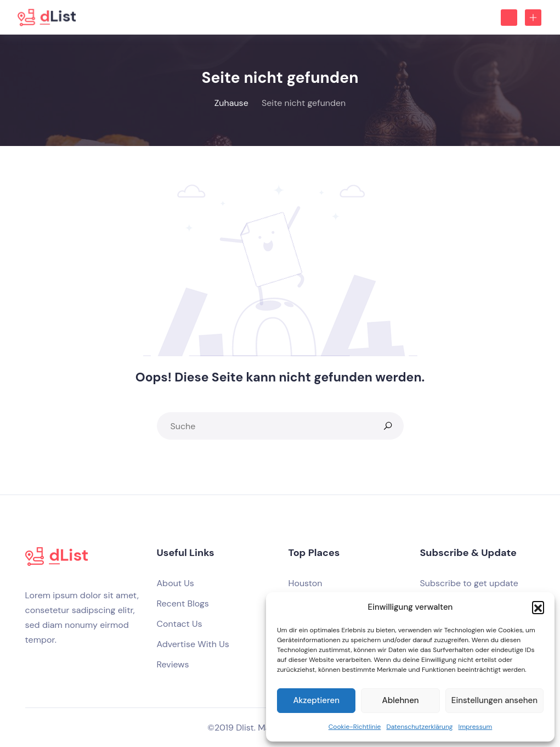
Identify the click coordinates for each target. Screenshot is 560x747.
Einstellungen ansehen (494, 700)
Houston (306, 583)
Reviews (173, 664)
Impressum (476, 727)
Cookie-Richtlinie (355, 727)
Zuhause (231, 103)
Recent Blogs (183, 603)
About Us (176, 583)
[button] (538, 607)
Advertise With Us (193, 644)
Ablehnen (401, 700)
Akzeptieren (316, 700)
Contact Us (180, 624)
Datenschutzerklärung (419, 727)
